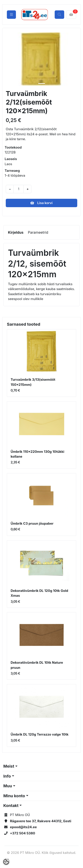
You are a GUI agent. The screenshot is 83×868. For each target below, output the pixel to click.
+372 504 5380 (23, 833)
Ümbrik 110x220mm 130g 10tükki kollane (37, 454)
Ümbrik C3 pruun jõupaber (32, 523)
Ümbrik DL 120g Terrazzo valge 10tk (40, 734)
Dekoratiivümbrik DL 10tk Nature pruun (37, 665)
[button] (9, 59)
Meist (9, 766)
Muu (8, 786)
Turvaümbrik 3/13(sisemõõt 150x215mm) (33, 382)
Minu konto (14, 796)
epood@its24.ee (23, 827)
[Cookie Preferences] (6, 862)
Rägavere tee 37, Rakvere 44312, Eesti (41, 821)
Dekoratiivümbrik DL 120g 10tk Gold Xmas (39, 593)
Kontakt (11, 806)
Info (7, 776)
